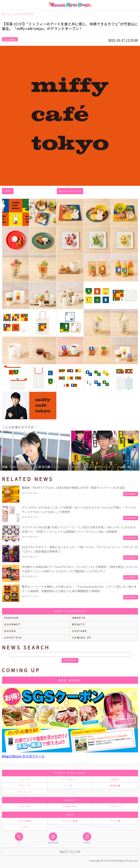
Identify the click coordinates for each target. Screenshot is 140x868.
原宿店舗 (115, 785)
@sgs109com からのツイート (23, 756)
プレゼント (25, 792)
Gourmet (10, 39)
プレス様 (115, 821)
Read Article (70, 191)
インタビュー (70, 779)
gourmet (12, 624)
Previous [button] (5, 451)
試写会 (115, 779)
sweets (79, 618)
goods (10, 631)
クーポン (70, 785)
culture (80, 631)
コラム (25, 827)
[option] (35, 451)
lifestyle (13, 637)
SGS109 (25, 806)
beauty (79, 624)
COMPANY (70, 806)
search (70, 660)
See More (70, 680)
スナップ (25, 785)
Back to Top (70, 852)
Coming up (82, 637)
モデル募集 (25, 821)
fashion (11, 618)
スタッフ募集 (70, 821)
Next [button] (135, 451)
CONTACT (115, 806)
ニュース (25, 779)
